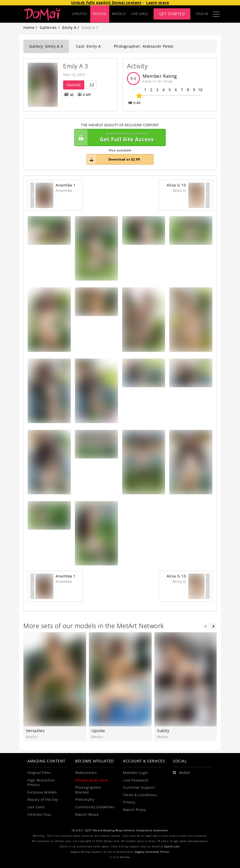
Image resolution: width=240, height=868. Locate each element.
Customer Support (139, 787)
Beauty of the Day (43, 800)
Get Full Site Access (119, 137)
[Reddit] (182, 773)
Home (29, 27)
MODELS (119, 14)
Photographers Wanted (88, 790)
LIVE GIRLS (140, 14)
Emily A (69, 27)
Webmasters (86, 773)
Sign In (202, 14)
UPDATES (80, 14)
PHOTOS (100, 14)
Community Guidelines (95, 807)
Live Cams (36, 807)
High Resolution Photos (41, 783)
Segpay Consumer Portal (152, 852)
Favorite (74, 85)
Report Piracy (135, 810)
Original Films (39, 773)
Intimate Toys (39, 815)
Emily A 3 (76, 66)
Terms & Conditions (140, 795)
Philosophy (85, 800)
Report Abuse (87, 815)
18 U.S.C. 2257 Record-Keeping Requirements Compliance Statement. (120, 830)
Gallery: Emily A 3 (46, 46)
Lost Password (136, 780)
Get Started (172, 14)
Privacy (129, 802)
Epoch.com (172, 846)
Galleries (48, 27)
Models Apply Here (92, 780)
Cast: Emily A (88, 46)
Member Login (135, 773)
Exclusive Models (42, 792)
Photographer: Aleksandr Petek (144, 46)
